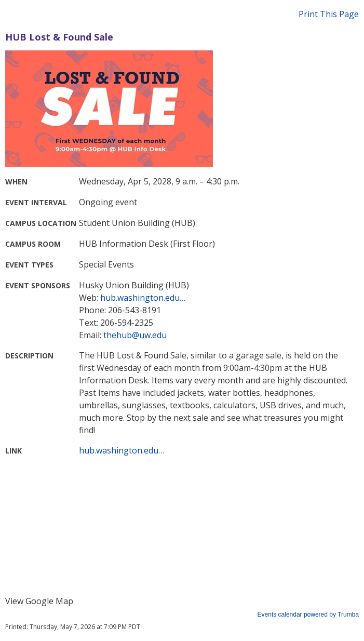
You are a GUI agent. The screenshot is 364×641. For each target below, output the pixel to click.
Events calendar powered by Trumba (308, 615)
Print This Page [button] (329, 14)
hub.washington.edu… (143, 298)
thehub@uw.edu (135, 335)
